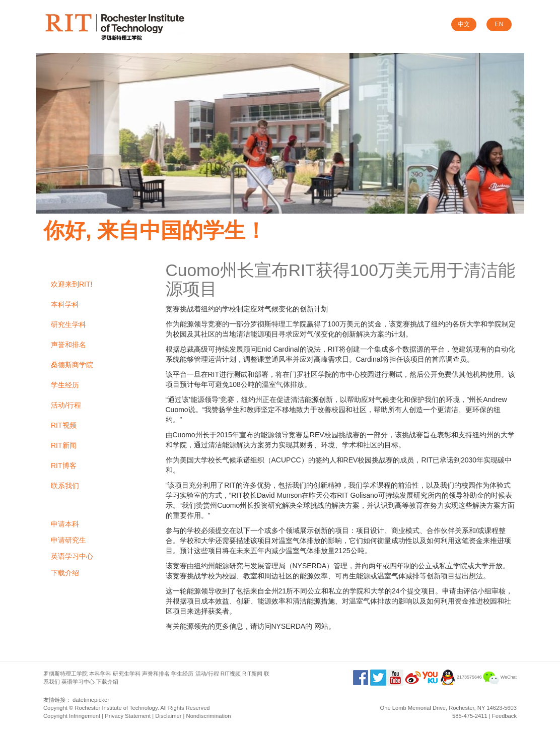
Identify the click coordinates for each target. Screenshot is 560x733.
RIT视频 (64, 425)
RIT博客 (64, 465)
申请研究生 (68, 540)
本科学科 (65, 304)
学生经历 (65, 385)
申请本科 (65, 524)
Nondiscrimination (209, 716)
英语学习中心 (72, 556)
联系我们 (65, 486)
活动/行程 (66, 405)
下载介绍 (65, 573)
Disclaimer (168, 716)
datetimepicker (91, 700)
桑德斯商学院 (72, 365)
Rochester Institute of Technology (116, 708)
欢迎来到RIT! (72, 284)
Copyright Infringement (72, 716)
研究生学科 (68, 324)
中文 (464, 24)
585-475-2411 (470, 716)
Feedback (504, 716)
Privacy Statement (128, 716)
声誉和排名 (68, 345)
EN (499, 24)
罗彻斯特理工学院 (65, 674)
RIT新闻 (64, 445)
